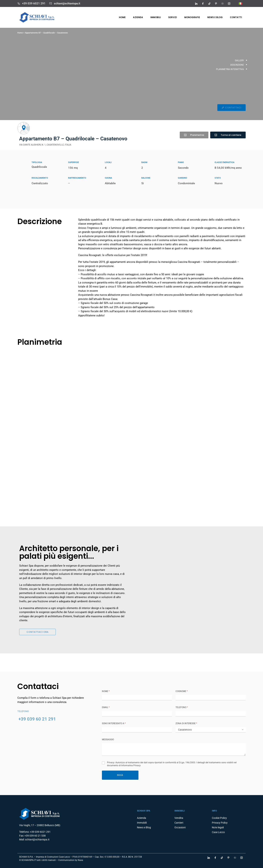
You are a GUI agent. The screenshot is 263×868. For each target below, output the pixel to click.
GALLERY (239, 60)
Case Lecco (218, 832)
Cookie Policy (219, 818)
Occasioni (180, 827)
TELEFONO (182, 707)
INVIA (120, 775)
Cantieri (179, 823)
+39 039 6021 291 (34, 3)
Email (106, 707)
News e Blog (215, 17)
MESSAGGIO (108, 740)
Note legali (218, 827)
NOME (106, 691)
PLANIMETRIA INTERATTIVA (230, 69)
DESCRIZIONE (237, 65)
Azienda (138, 17)
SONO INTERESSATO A (114, 723)
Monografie (192, 17)
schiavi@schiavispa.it (67, 3)
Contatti (236, 17)
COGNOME (182, 691)
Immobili (156, 17)
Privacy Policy (220, 823)
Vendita (179, 818)
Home (122, 17)
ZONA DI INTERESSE (186, 723)
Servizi (173, 17)
